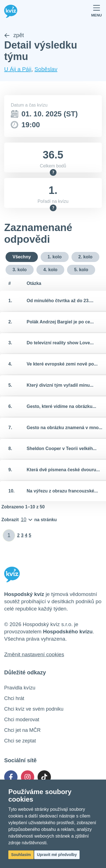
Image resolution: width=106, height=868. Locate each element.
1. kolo (55, 257)
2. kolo (86, 257)
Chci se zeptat (20, 741)
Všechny (22, 257)
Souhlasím (21, 855)
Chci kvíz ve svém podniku (34, 709)
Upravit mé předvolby (57, 855)
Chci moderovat (22, 720)
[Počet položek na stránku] (29, 520)
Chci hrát (14, 698)
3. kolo (20, 270)
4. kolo (50, 270)
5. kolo (81, 270)
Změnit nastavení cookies (34, 654)
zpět (14, 35)
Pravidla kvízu (20, 688)
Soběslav (46, 69)
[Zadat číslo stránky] (9, 535)
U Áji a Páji (18, 69)
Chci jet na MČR (22, 730)
